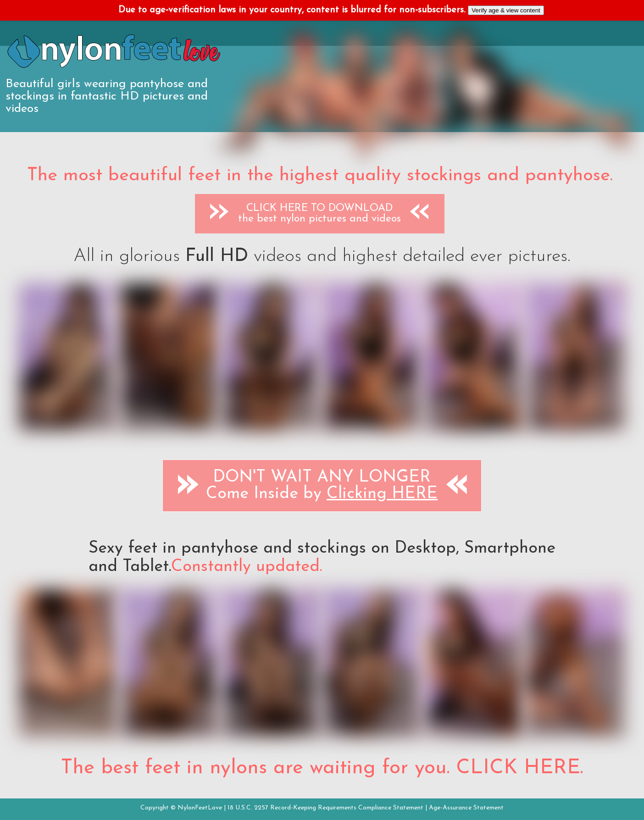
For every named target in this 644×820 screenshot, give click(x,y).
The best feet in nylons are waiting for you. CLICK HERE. (322, 768)
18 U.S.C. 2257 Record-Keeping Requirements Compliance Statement (325, 808)
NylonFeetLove (200, 808)
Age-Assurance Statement (466, 808)
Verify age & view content (506, 10)
